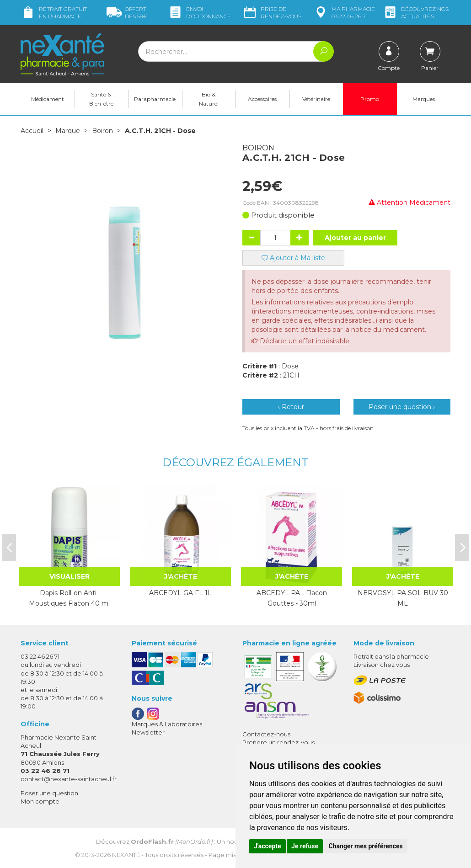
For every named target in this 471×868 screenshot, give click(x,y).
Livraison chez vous (382, 665)
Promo (370, 99)
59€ (127, 13)
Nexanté (126, 855)
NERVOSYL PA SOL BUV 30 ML (403, 598)
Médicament (48, 99)
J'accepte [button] (268, 846)
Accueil (32, 131)
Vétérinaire (316, 99)
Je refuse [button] (305, 846)
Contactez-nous (266, 734)
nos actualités (416, 13)
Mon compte (40, 801)
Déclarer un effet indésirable (305, 341)
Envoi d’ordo (199, 13)
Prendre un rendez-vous (278, 742)
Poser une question (49, 793)
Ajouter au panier (355, 238)
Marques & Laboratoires (167, 724)
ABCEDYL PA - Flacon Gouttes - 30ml (292, 598)
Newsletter (148, 732)
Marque (68, 131)
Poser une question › (402, 407)
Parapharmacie (155, 99)
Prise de (272, 13)
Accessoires (262, 99)
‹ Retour (291, 407)
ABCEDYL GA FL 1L (180, 593)
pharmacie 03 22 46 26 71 (344, 13)
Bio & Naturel (209, 99)
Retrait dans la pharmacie (391, 656)
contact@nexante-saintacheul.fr (69, 779)
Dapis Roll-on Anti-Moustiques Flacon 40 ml (69, 598)
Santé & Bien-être (101, 99)
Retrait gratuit (54, 13)
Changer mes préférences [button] (366, 846)
